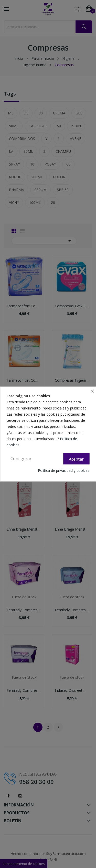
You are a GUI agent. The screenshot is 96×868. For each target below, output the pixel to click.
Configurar (21, 459)
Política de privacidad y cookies (64, 470)
